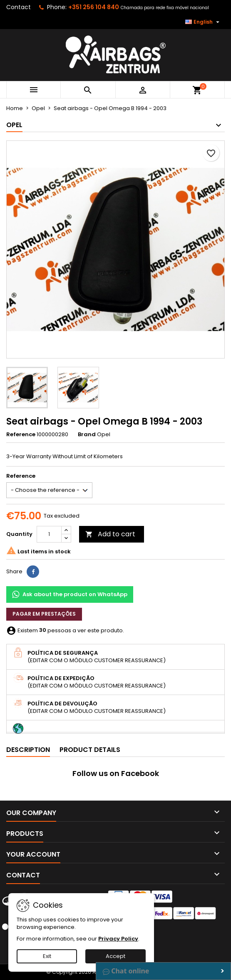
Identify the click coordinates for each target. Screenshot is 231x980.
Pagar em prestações (44, 614)
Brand (87, 435)
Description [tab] (28, 750)
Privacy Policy (118, 939)
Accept (115, 956)
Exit (47, 956)
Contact (19, 7)
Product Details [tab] (90, 750)
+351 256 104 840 (94, 7)
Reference (21, 435)
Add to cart (110, 534)
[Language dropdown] (203, 22)
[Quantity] (49, 534)
